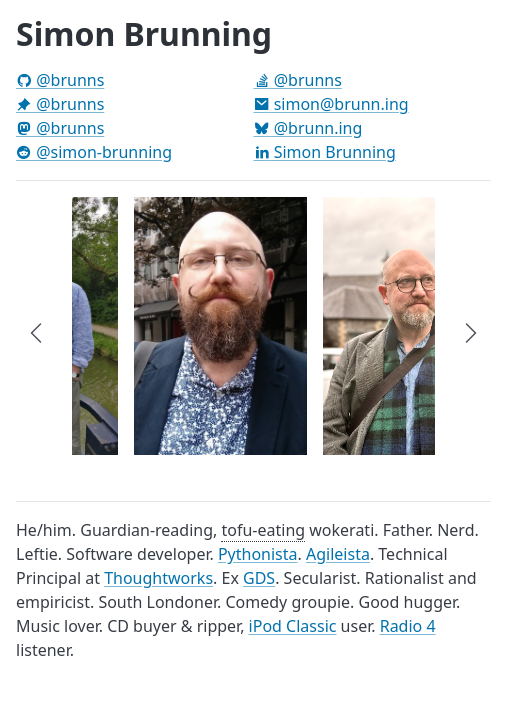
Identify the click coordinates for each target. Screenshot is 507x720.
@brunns (60, 80)
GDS (259, 578)
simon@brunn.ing (331, 104)
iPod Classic (293, 626)
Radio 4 (408, 626)
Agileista (338, 554)
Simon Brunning (325, 152)
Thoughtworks (158, 578)
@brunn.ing (308, 128)
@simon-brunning (94, 152)
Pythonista (258, 554)
